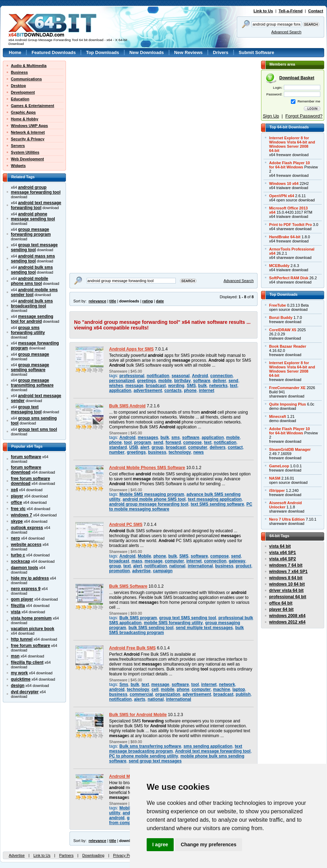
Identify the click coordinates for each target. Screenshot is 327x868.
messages (148, 438)
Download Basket (297, 78)
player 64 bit (281, 609)
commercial (141, 694)
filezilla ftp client (27, 662)
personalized (122, 381)
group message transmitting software (32, 383)
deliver (219, 381)
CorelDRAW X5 (283, 330)
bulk (203, 386)
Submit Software (256, 52)
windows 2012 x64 (287, 622)
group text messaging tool (26, 409)
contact (235, 447)
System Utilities (25, 152)
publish (243, 694)
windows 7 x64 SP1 (288, 572)
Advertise (17, 855)
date (160, 301)
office (16, 502)
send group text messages (155, 761)
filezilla (18, 606)
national (177, 566)
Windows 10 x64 (284, 183)
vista (16, 612)
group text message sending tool (34, 247)
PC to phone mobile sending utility (144, 756)
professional (132, 376)
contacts (173, 390)
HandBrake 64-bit (285, 237)
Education (20, 99)
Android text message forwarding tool (213, 751)
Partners (66, 855)
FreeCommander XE (287, 388)
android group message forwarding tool (36, 190)
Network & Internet (28, 132)
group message (34, 354)
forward (173, 442)
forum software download (26, 470)
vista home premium (31, 618)
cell (155, 689)
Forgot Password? (304, 116)
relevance (98, 301)
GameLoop (279, 466)
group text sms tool (38, 429)
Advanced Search (286, 32)
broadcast (156, 386)
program (142, 442)
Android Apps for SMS (131, 349)
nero (15, 538)
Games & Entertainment (32, 106)
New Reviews (188, 52)
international (200, 566)
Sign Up (271, 116)
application (120, 390)
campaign (163, 571)
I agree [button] (160, 844)
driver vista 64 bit (286, 590)
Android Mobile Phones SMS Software (147, 468)
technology (180, 452)
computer (198, 447)
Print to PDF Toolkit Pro (291, 225)
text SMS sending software (217, 504)
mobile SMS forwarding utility (173, 623)
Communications (26, 79)
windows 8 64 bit (286, 578)
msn (15, 656)
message (135, 386)
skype (17, 521)
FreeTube (278, 305)
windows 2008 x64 (287, 616)
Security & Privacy (28, 139)
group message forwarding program (31, 232)
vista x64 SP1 (282, 553)
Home (15, 52)
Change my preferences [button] (209, 844)
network (227, 685)
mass (137, 561)
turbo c (18, 555)
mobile (165, 381)
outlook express (27, 528)
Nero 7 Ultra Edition (287, 519)
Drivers (221, 52)
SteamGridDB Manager (290, 449)
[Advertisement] (113, 105)
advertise (142, 571)
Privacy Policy (125, 855)
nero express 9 (26, 589)
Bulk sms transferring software (150, 746)
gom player (22, 599)
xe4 (14, 490)
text (233, 386)
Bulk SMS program (138, 618)
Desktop (18, 86)
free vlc (18, 509)
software (202, 381)
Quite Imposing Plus (288, 404)
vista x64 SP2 (282, 559)
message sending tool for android (32, 319)
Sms (124, 685)
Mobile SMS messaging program (152, 494)
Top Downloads (102, 52)
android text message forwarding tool (36, 205)
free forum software (31, 646)
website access (26, 545)
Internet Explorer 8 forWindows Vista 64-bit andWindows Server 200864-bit (292, 144)
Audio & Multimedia (29, 66)
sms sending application (208, 746)
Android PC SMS (126, 525)
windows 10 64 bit (287, 584)
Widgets (18, 166)
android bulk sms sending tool (32, 270)
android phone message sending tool (33, 216)
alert (145, 447)
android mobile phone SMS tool (154, 499)
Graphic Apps (23, 112)
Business (19, 72)
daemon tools (25, 568)
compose (192, 442)
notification (158, 376)
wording (176, 386)
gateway (237, 561)
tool (128, 442)
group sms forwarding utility (28, 330)
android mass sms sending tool (33, 259)
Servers (18, 146)
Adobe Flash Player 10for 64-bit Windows (289, 165)
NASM (275, 478)
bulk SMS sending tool (151, 628)
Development (23, 92)
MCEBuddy (279, 266)
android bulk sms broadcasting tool (32, 303)
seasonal (181, 376)
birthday (182, 381)
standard (118, 447)
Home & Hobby (25, 119)
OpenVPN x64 (282, 196)
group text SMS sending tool (188, 618)
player (17, 496)
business (157, 452)
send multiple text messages (204, 628)
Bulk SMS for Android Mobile (138, 715)
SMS (191, 386)
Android (200, 376)
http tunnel (22, 639)
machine (222, 689)
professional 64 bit (288, 597)
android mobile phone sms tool (29, 281)
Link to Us (263, 11)
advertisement (148, 390)
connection (221, 376)
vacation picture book (33, 629)
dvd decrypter (25, 692)
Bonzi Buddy (281, 318)
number (117, 452)
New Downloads (147, 52)
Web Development (27, 159)
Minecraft (278, 416)
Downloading (93, 855)
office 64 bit (281, 603)
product (244, 566)
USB (134, 447)
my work (19, 673)
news (199, 452)
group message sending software (30, 367)
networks (218, 386)
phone (190, 390)
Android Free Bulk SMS (132, 648)
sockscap (21, 561)
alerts (140, 699)
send (233, 381)
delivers (217, 447)
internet (207, 390)
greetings (147, 381)
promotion (119, 571)
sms (175, 438)
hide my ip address (30, 578)
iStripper (277, 490)
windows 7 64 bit (286, 565)
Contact (316, 11)
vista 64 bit (280, 546)
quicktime (21, 679)
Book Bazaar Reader (288, 346)
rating (147, 301)
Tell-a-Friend (291, 11)
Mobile (145, 556)
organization (168, 694)
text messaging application (215, 499)
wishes (116, 386)
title (113, 301)
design (18, 686)
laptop (239, 689)
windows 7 (21, 515)
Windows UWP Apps (29, 126)
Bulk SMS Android (127, 406)
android (117, 689)
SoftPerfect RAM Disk (289, 278)
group (158, 447)
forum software (26, 457)
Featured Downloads (54, 52)
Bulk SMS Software (128, 586)
